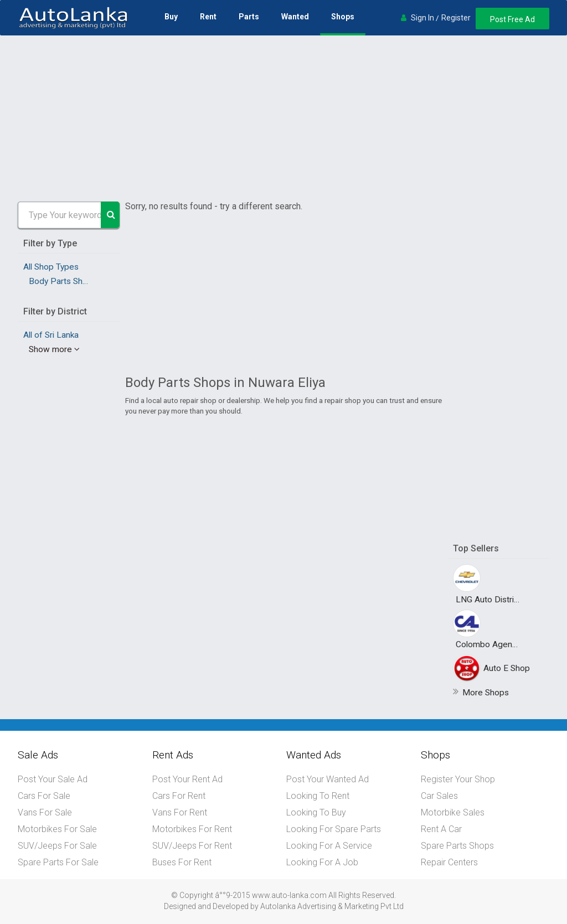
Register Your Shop (458, 779)
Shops (343, 17)
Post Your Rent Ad (187, 779)
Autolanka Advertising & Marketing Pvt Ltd (332, 906)
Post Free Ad (512, 19)
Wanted (295, 17)
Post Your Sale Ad (53, 779)
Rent (208, 17)
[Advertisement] (283, 118)
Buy (171, 17)
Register (456, 18)
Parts (249, 17)
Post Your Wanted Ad (328, 779)
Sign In (422, 18)
